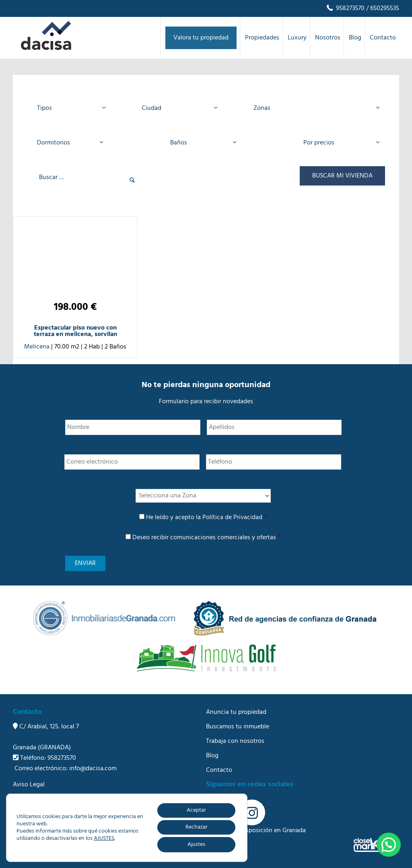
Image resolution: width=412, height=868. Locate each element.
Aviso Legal (29, 785)
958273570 (345, 8)
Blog (212, 756)
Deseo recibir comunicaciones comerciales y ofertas (206, 538)
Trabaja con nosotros (235, 741)
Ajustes (196, 844)
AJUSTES (104, 839)
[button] (389, 845)
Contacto (219, 770)
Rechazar (197, 827)
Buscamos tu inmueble (238, 727)
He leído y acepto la (206, 518)
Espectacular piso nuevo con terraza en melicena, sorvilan (75, 331)
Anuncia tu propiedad (236, 712)
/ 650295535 (382, 8)
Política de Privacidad (232, 518)
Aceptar (196, 810)
